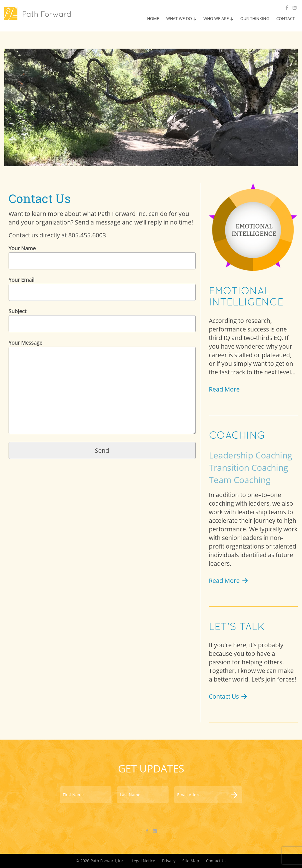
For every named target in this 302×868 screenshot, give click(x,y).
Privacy (169, 861)
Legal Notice (143, 861)
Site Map (191, 861)
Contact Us (229, 696)
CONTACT (286, 18)
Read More (224, 389)
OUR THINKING (255, 18)
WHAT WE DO (179, 18)
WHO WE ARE (216, 18)
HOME (153, 18)
